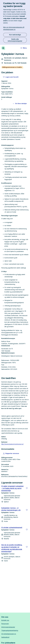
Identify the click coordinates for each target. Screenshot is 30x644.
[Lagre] (27, 488)
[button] (11, 453)
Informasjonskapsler (8, 627)
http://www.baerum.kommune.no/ (12, 444)
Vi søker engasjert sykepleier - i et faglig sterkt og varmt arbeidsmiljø (12, 488)
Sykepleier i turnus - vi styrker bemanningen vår (11, 509)
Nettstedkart (5, 637)
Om (9, 634)
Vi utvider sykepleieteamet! (12, 527)
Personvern (5, 624)
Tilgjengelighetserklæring (10, 630)
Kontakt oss (5, 620)
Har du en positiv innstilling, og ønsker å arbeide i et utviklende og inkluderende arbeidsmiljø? (12, 548)
